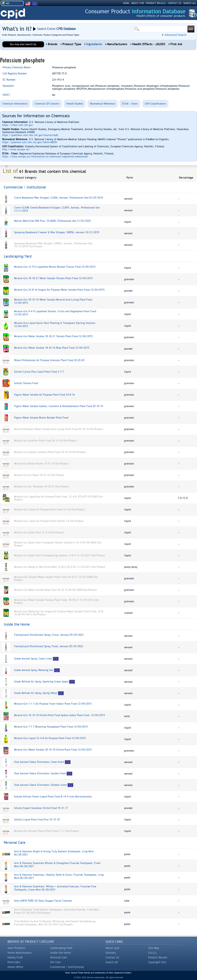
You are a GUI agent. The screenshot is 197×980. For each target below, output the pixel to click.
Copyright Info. (158, 962)
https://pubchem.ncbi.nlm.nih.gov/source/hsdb (30, 135)
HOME (126, 3)
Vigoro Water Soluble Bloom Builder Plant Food (41, 418)
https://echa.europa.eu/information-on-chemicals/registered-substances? (45, 157)
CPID (13, 14)
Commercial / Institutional (67, 967)
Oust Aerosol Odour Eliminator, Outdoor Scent (40, 785)
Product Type (72, 44)
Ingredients (94, 44)
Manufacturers (117, 44)
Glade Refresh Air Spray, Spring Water (36, 693)
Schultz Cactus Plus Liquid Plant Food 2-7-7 (39, 372)
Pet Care (55, 962)
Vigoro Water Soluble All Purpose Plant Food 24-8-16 (44, 395)
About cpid (112, 948)
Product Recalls (158, 957)
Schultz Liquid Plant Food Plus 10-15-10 (37, 820)
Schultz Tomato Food (26, 383)
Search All (112, 962)
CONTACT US (175, 3)
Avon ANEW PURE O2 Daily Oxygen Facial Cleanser (43, 901)
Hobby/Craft (15, 957)
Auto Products (16, 948)
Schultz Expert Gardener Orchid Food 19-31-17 (41, 808)
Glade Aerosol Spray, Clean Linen (33, 659)
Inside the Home (61, 953)
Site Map (154, 948)
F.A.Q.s (152, 953)
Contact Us (112, 957)
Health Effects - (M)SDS (149, 44)
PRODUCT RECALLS (156, 3)
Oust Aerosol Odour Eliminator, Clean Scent (39, 762)
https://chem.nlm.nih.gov (17, 125)
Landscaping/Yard (61, 948)
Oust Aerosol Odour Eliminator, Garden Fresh (40, 773)
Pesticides (14, 962)
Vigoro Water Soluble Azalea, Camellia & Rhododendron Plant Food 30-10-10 (59, 406)
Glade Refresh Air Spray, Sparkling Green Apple (41, 682)
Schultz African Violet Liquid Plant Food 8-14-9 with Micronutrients (53, 797)
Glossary (111, 953)
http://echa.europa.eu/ (16, 149)
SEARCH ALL (190, 3)
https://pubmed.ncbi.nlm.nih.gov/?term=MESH (30, 142)
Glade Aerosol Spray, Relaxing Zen (34, 670)
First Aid (176, 44)
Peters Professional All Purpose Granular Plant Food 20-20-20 (49, 360)
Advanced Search (175, 35)
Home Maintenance (20, 953)
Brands (53, 44)
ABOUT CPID (138, 3)
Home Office (15, 967)
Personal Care (59, 957)
